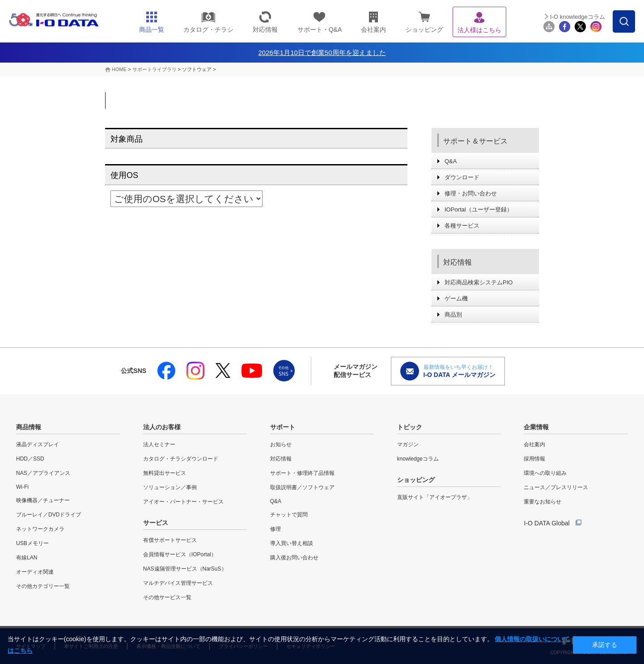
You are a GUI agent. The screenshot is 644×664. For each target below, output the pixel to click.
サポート (283, 427)
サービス (156, 523)
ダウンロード (462, 177)
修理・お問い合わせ (471, 193)
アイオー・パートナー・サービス (183, 502)
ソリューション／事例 (170, 487)
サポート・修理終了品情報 (302, 473)
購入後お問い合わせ (294, 558)
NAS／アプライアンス (43, 473)
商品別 (453, 315)
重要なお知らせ (542, 502)
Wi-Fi (22, 487)
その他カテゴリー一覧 (43, 586)
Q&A (451, 161)
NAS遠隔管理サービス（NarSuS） (185, 569)
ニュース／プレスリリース (556, 487)
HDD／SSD (30, 459)
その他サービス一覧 (167, 597)
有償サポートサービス (170, 540)
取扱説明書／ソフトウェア (302, 487)
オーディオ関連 (35, 572)
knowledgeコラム (418, 459)
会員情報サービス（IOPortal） (180, 554)
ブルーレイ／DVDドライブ (49, 515)
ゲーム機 (456, 298)
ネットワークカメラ (40, 529)
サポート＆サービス (475, 141)
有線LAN (27, 558)
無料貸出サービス (165, 473)
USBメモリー (32, 543)
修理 (275, 529)
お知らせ (281, 444)
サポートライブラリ (155, 69)
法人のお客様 (162, 427)
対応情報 (458, 262)
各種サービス (462, 226)
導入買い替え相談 (292, 543)
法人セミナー (159, 444)
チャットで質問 (289, 515)
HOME (119, 69)
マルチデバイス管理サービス (178, 583)
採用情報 (534, 459)
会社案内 (534, 444)
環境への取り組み (545, 473)
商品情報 (29, 427)
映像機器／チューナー (43, 500)
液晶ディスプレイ (38, 444)
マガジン (408, 444)
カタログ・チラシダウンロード (181, 459)
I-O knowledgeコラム (578, 17)
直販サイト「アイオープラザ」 (435, 497)
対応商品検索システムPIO (479, 282)
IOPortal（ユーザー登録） (479, 209)
